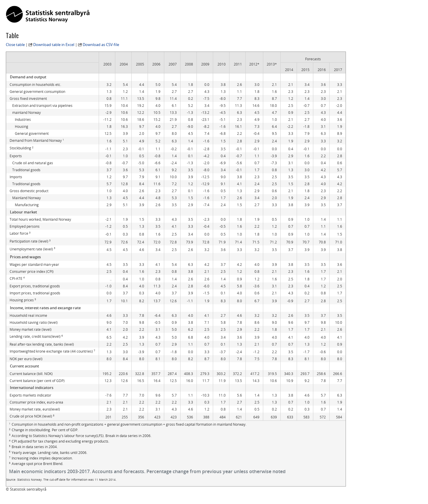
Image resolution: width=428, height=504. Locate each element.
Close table (15, 45)
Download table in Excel (54, 45)
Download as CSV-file (101, 45)
